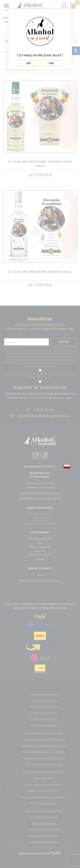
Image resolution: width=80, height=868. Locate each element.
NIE (29, 63)
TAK (51, 63)
